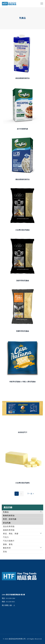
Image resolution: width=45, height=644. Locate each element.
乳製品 (6, 512)
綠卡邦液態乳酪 (22, 129)
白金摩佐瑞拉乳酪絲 (22, 230)
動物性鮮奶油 (9, 516)
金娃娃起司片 (23, 432)
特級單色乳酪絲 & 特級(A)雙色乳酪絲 (22, 382)
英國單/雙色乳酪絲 (23, 331)
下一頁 (31, 494)
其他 (5, 552)
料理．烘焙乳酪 (10, 519)
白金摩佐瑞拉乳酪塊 (22, 483)
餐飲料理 (7, 548)
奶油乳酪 (7, 523)
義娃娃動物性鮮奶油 (22, 179)
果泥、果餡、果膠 (11, 534)
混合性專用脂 (9, 526)
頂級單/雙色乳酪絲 (23, 281)
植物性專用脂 (9, 530)
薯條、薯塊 (8, 544)
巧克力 (6, 537)
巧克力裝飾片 (9, 541)
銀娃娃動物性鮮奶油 (22, 78)
